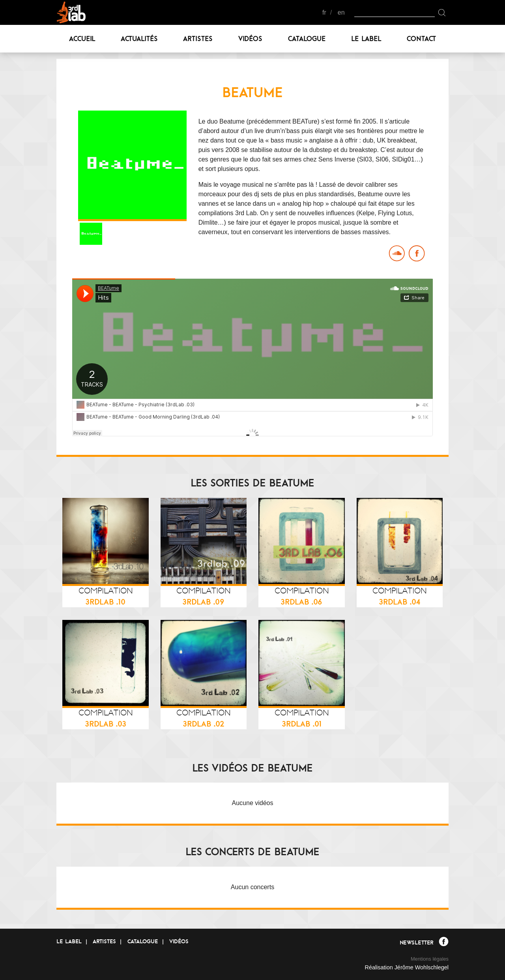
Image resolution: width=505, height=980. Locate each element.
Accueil (82, 38)
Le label (366, 38)
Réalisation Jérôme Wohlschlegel (407, 967)
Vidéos (250, 38)
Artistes (198, 38)
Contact (421, 38)
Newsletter (416, 942)
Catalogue (307, 38)
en (341, 12)
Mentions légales (430, 959)
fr (324, 12)
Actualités (139, 38)
